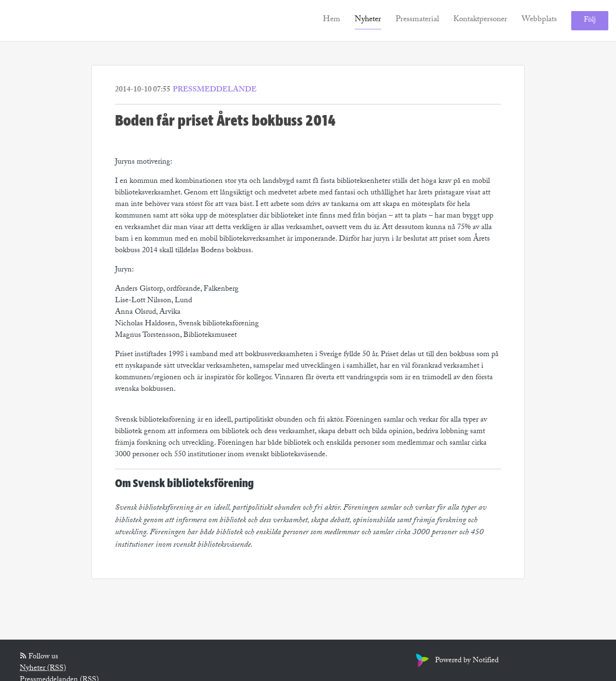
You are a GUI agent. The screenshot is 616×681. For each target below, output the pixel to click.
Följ (590, 20)
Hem (332, 20)
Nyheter (368, 20)
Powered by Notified (456, 661)
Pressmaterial (417, 20)
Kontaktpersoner (480, 20)
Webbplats (539, 20)
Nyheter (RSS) (43, 669)
